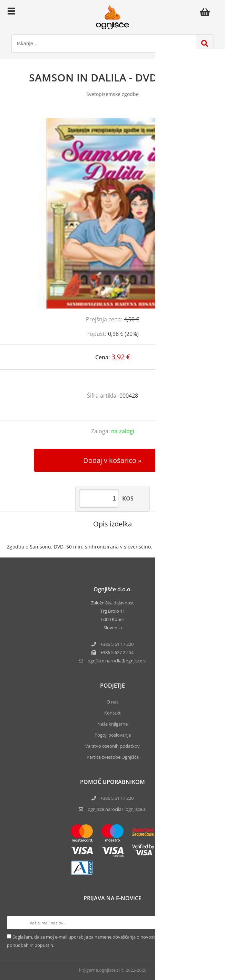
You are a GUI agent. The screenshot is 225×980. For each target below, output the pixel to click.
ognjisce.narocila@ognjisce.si (117, 809)
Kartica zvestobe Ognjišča (113, 757)
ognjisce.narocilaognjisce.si (117, 661)
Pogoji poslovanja (113, 735)
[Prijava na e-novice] (212, 923)
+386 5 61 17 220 (117, 644)
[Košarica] (207, 12)
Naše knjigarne (112, 724)
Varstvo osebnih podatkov (112, 746)
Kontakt (112, 713)
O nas (112, 702)
